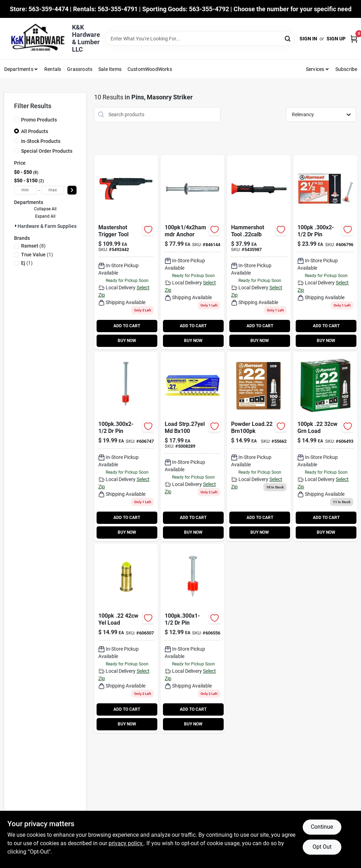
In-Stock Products (41, 141)
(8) (33, 246)
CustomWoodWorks (150, 69)
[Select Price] (72, 190)
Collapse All (45, 209)
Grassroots (80, 69)
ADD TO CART (127, 326)
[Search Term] (200, 39)
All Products (35, 131)
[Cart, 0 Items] (354, 39)
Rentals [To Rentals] (53, 69)
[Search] (288, 38)
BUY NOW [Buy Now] (127, 341)
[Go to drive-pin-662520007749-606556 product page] (192, 638)
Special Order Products (47, 151)
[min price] (25, 190)
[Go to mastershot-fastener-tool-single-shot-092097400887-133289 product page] (126, 252)
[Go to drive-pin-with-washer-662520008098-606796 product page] (325, 252)
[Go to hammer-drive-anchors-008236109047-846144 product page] (192, 252)
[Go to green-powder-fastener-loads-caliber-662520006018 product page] (325, 446)
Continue (322, 827)
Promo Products (39, 120)
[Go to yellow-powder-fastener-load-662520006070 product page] (126, 638)
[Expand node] (16, 226)
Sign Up (336, 39)
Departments (19, 69)
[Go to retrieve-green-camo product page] (259, 446)
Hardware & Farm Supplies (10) (52, 226)
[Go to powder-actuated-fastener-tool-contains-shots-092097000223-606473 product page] (259, 252)
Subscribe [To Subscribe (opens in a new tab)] (346, 69)
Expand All (45, 216)
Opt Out (322, 847)
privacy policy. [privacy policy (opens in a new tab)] (126, 843)
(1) (37, 255)
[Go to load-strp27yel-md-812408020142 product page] (192, 446)
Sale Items (110, 69)
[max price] (53, 190)
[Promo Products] (17, 119)
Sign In (308, 39)
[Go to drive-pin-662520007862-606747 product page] (126, 446)
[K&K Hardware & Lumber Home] (35, 39)
